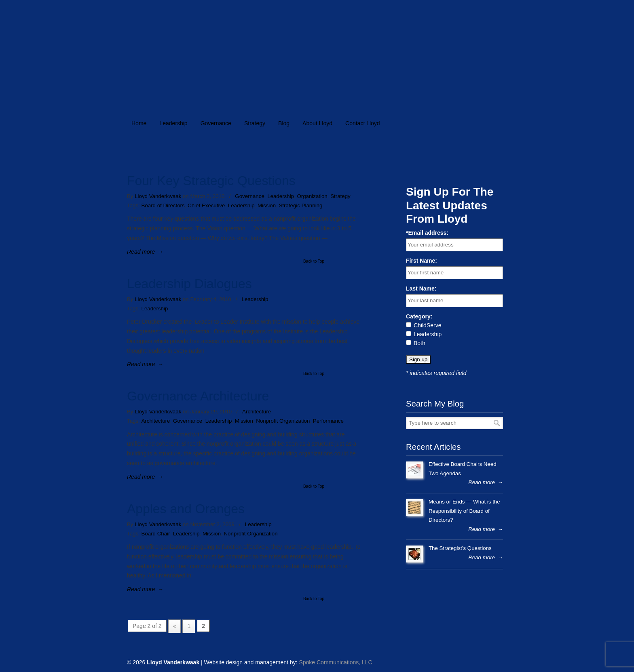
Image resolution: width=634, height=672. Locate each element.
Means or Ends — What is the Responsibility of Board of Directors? (464, 511)
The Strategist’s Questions (460, 548)
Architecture (257, 412)
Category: (419, 316)
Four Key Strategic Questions (211, 181)
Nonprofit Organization (283, 421)
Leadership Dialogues (189, 284)
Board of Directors (163, 205)
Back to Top (314, 261)
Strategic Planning (300, 205)
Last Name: (421, 289)
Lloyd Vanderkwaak (158, 196)
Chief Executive (206, 205)
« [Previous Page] (175, 626)
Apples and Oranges (186, 509)
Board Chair (155, 534)
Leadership (281, 196)
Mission (267, 205)
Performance (328, 421)
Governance (249, 196)
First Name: (422, 261)
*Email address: (427, 233)
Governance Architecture (198, 396)
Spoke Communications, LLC (335, 662)
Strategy (340, 196)
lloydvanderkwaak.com (257, 51)
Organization (312, 196)
